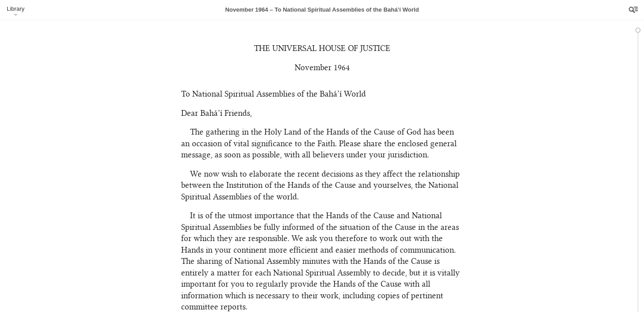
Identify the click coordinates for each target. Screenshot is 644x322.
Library (16, 9)
